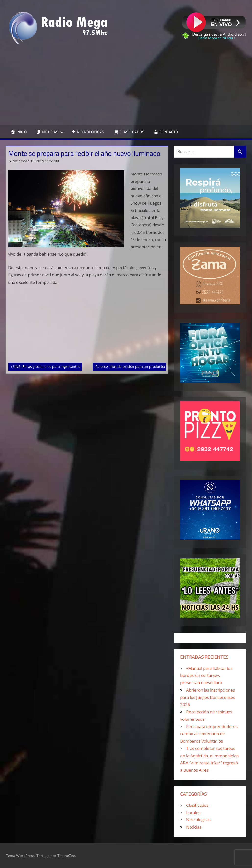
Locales (193, 812)
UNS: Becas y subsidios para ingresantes (47, 366)
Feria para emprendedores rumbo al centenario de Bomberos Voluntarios (209, 734)
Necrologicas (198, 820)
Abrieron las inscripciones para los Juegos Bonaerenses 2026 (208, 697)
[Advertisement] (126, 85)
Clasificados (197, 805)
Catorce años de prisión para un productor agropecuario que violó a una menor (161, 366)
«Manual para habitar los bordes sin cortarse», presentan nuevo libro (206, 676)
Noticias (194, 827)
